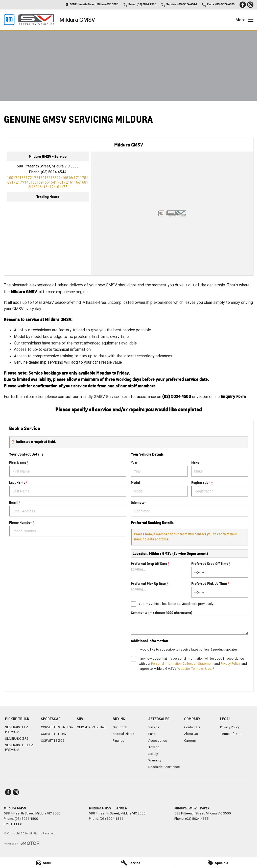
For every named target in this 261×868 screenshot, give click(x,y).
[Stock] (43, 863)
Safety (153, 754)
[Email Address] (48, 182)
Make (220, 468)
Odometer (189, 508)
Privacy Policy (230, 727)
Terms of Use (230, 734)
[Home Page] (29, 20)
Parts (152, 734)
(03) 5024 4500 (26, 819)
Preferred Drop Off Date (159, 569)
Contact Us (192, 727)
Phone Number (68, 528)
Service (154, 727)
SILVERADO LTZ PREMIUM (17, 729)
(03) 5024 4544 (54, 172)
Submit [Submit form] (150, 680)
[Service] (131, 863)
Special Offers (123, 734)
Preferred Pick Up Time (220, 589)
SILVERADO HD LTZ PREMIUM (19, 747)
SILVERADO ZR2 (17, 739)
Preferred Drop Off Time (220, 569)
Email (68, 508)
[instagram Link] (250, 5)
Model (159, 488)
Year (159, 468)
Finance (118, 741)
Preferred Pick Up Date (159, 589)
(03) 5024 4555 (197, 819)
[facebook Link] (243, 5)
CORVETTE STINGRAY (57, 727)
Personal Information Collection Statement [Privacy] (182, 664)
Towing (154, 747)
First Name (68, 468)
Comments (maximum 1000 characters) (189, 623)
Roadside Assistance (164, 767)
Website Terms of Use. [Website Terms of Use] (195, 669)
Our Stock (120, 727)
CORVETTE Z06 (53, 741)
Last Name (68, 488)
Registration (220, 488)
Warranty (155, 760)
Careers (190, 741)
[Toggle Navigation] (244, 20)
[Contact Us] (92, 5)
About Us (191, 734)
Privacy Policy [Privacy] (230, 664)
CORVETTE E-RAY (54, 734)
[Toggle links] (22, 843)
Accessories (158, 741)
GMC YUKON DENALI (92, 727)
